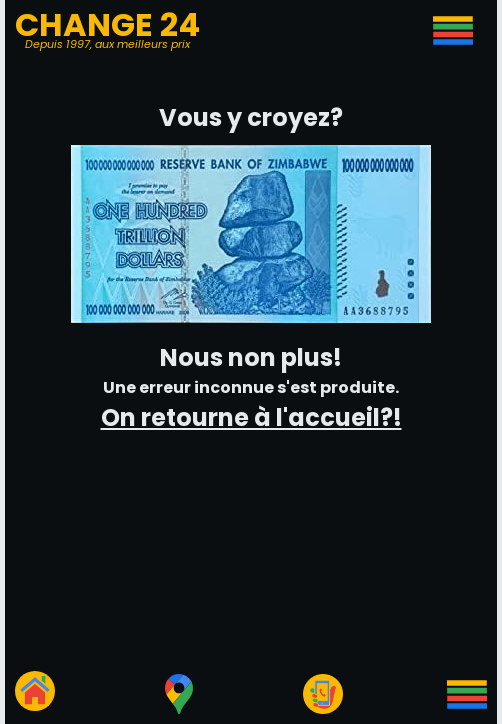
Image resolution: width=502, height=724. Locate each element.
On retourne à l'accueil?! (251, 417)
